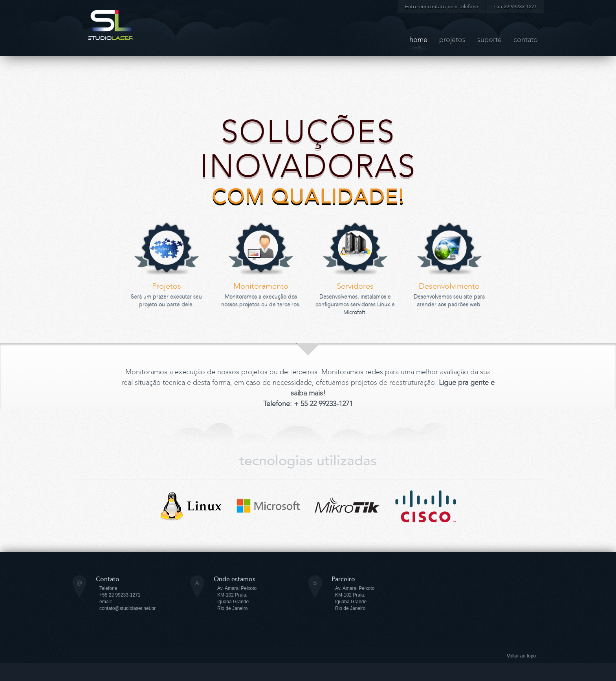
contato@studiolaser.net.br (127, 608)
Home (418, 40)
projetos (452, 40)
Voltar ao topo (521, 656)
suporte (489, 40)
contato (526, 40)
